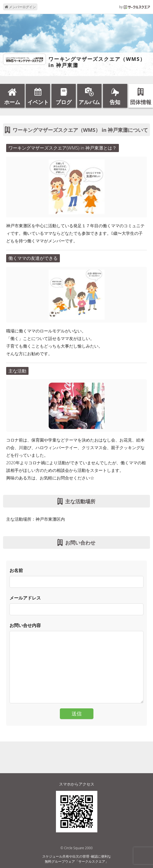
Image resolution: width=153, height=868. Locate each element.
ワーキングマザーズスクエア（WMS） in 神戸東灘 (97, 62)
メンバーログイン (20, 7)
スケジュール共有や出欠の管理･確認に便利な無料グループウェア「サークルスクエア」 (77, 859)
